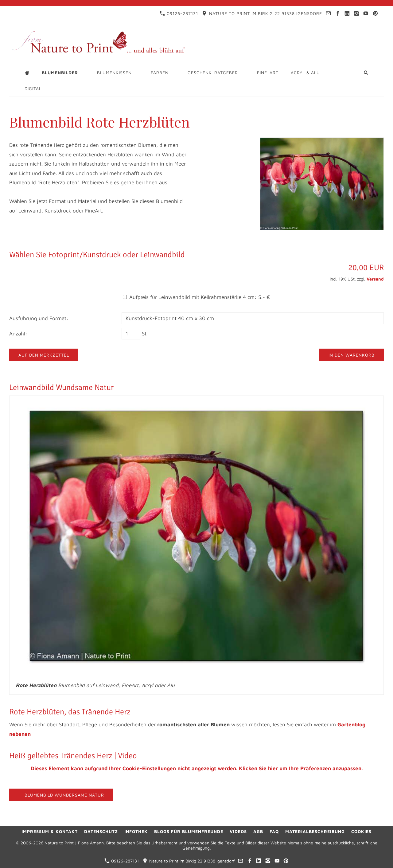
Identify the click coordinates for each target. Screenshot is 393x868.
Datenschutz (101, 831)
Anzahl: (18, 334)
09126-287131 (179, 13)
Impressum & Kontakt (50, 831)
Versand (375, 279)
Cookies (361, 831)
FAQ (274, 831)
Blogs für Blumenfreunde (189, 831)
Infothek (136, 831)
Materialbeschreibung (315, 831)
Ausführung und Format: (39, 318)
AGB (258, 831)
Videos (238, 831)
